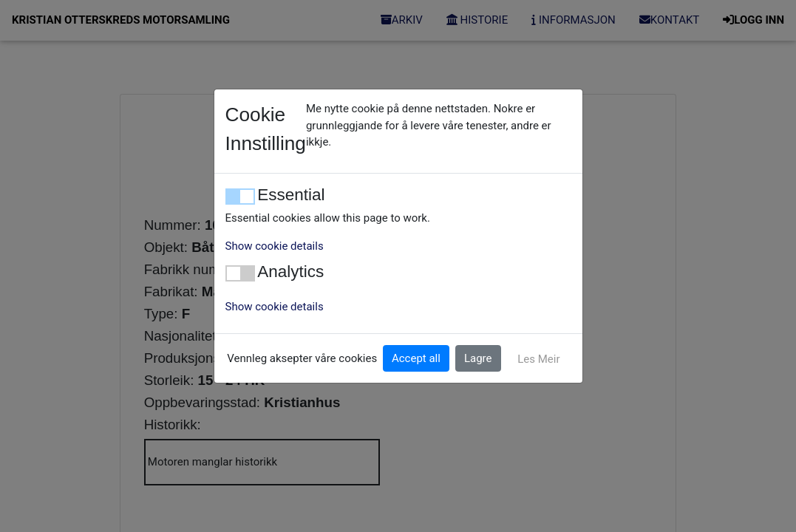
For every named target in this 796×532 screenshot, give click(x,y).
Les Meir (538, 359)
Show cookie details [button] (275, 246)
